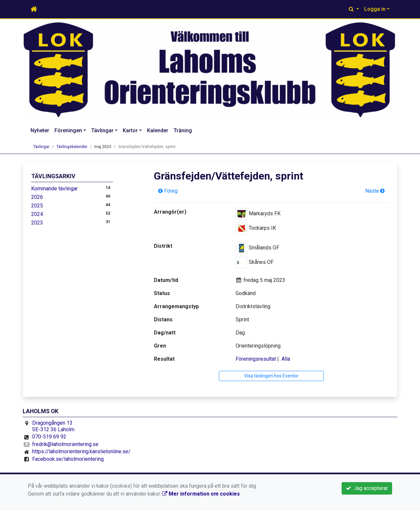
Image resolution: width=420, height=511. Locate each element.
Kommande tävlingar (54, 189)
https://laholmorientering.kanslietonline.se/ (81, 451)
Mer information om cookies (201, 494)
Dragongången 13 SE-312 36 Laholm (53, 426)
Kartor (130, 130)
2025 (37, 206)
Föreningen (68, 130)
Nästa (375, 191)
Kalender (158, 130)
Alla (286, 359)
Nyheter (40, 130)
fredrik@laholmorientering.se (65, 444)
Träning (183, 130)
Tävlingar (102, 130)
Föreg (168, 191)
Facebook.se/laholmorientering (68, 459)
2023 (37, 223)
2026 (37, 197)
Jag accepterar (367, 488)
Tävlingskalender (72, 147)
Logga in (375, 9)
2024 (37, 214)
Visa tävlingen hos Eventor (271, 376)
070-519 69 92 (49, 437)
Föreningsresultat (256, 359)
